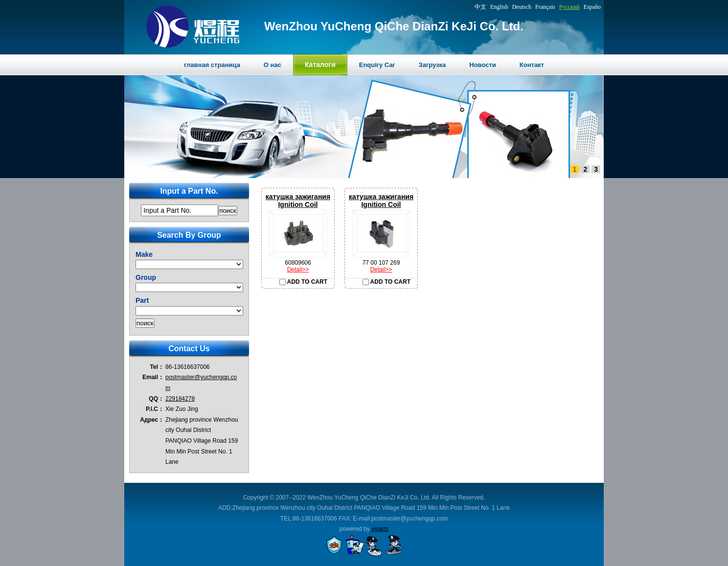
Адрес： (152, 420)
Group (146, 277)
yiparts (380, 529)
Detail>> (298, 270)
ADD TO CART (303, 282)
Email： (153, 377)
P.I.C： (155, 409)
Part (142, 300)
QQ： (156, 399)
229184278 (180, 399)
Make (144, 254)
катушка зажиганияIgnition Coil (298, 201)
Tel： (157, 367)
